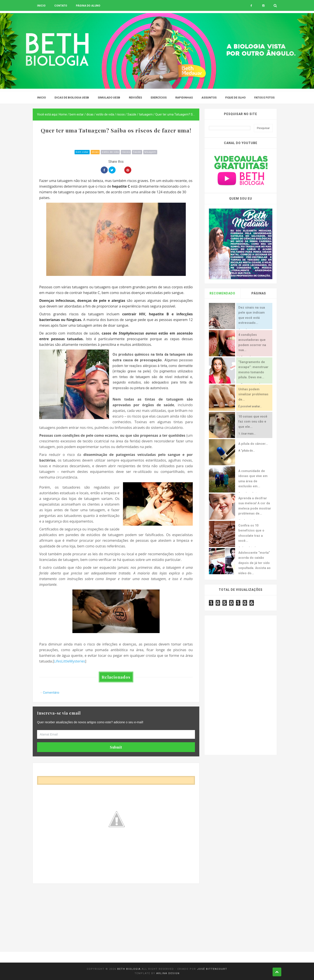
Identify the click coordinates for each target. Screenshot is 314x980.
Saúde (137, 152)
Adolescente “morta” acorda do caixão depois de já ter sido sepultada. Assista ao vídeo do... (254, 563)
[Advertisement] (116, 914)
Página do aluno (88, 6)
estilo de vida (110, 152)
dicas (95, 152)
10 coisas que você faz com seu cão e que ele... (253, 422)
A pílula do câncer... (253, 444)
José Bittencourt (212, 969)
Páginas (259, 293)
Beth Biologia (129, 969)
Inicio (41, 6)
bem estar (82, 152)
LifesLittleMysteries (69, 661)
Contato (61, 6)
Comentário (51, 693)
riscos (126, 152)
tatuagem (150, 152)
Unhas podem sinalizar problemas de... (253, 394)
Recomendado (222, 293)
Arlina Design (168, 973)
